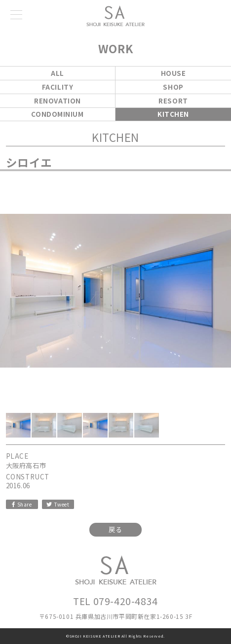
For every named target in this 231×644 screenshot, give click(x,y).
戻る (115, 529)
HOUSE (173, 73)
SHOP (173, 87)
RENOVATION (58, 101)
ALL (58, 73)
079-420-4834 (126, 601)
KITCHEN (173, 114)
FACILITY (58, 87)
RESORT (173, 101)
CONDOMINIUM (57, 114)
